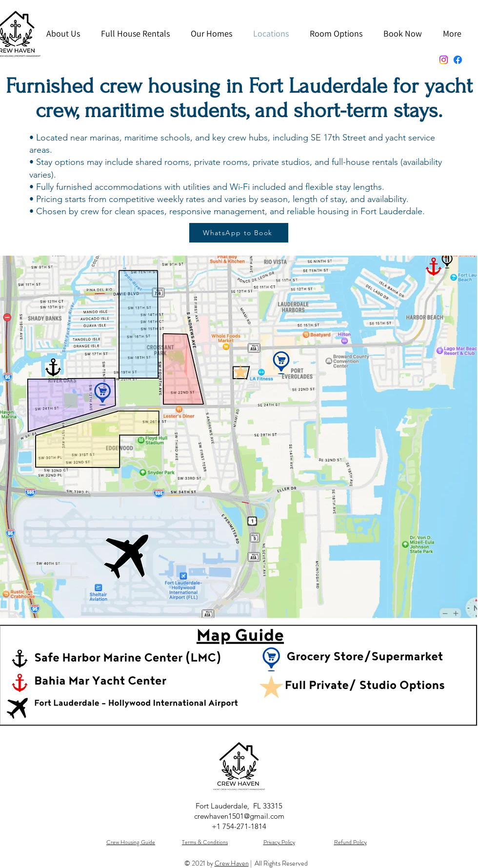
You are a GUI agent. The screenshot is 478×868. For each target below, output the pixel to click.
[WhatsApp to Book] (239, 233)
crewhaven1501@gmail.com (239, 816)
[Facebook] (458, 60)
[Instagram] (444, 60)
